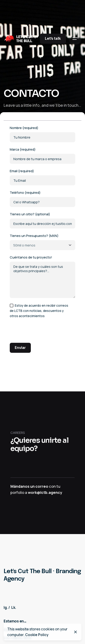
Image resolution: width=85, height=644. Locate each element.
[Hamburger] (75, 39)
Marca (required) (42, 155)
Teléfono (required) (42, 199)
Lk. (14, 607)
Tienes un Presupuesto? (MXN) (42, 242)
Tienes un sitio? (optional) (42, 220)
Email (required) (42, 177)
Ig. (6, 607)
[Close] (75, 632)
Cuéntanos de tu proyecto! (42, 277)
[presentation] (44, 332)
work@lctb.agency (45, 492)
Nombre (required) (42, 134)
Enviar (20, 348)
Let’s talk (53, 39)
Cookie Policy (37, 635)
